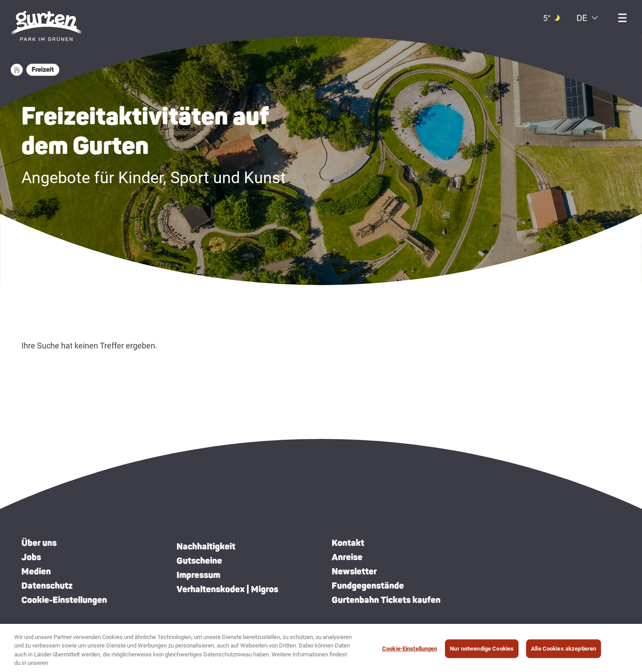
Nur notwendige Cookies (482, 649)
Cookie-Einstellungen (64, 600)
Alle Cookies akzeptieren (564, 649)
